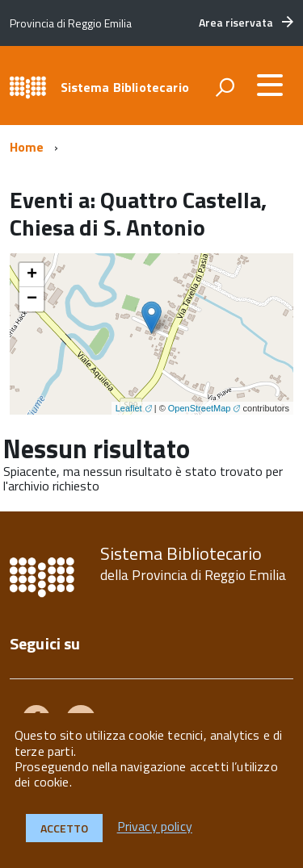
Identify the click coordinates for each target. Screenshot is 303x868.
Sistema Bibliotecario (125, 87)
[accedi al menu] (270, 85)
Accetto (64, 828)
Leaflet (129, 408)
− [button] (32, 299)
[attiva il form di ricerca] (225, 87)
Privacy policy (155, 827)
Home (27, 147)
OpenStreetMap (200, 408)
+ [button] (32, 275)
